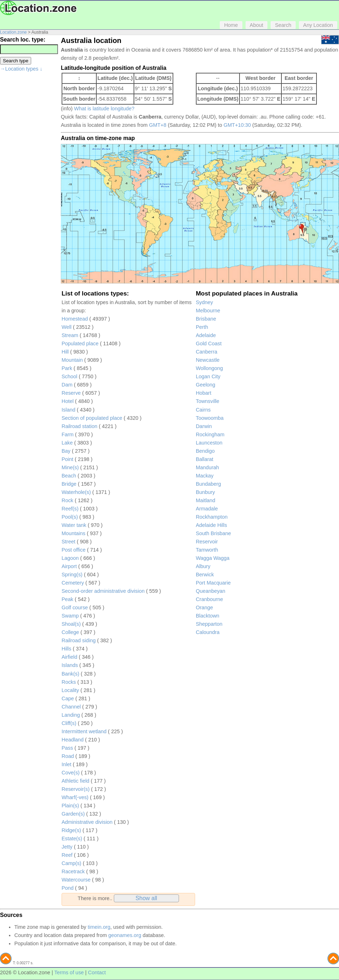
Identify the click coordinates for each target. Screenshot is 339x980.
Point (67, 459)
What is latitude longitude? (104, 109)
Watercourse (76, 880)
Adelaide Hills (211, 525)
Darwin (204, 426)
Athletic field (76, 781)
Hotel (68, 401)
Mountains (73, 533)
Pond (68, 888)
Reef (67, 855)
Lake (67, 443)
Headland (73, 740)
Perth (202, 327)
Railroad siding (79, 640)
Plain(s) (70, 806)
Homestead (75, 319)
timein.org (99, 927)
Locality (70, 690)
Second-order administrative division (103, 591)
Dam (67, 385)
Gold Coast (209, 344)
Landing (71, 715)
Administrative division (87, 822)
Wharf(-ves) (75, 797)
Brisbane (206, 319)
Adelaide (206, 335)
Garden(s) (73, 814)
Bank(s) (71, 674)
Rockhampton (212, 517)
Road (68, 756)
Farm (68, 434)
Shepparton (209, 624)
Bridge (69, 484)
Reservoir (207, 542)
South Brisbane (213, 533)
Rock (67, 500)
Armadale (207, 509)
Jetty (67, 847)
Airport (69, 566)
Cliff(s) (69, 723)
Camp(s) (71, 863)
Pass (67, 748)
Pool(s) (70, 517)
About (257, 25)
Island (68, 410)
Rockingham (210, 434)
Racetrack (73, 871)
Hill (65, 352)
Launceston (209, 443)
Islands (70, 665)
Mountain (72, 360)
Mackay (205, 476)
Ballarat (205, 459)
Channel (71, 707)
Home (231, 25)
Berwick (205, 575)
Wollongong (209, 368)
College (70, 632)
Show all (146, 898)
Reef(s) (70, 509)
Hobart (204, 393)
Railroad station (79, 426)
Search (283, 25)
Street (68, 542)
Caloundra (208, 632)
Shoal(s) (71, 624)
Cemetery (73, 583)
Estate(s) (72, 839)
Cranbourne (209, 599)
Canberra (207, 352)
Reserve (71, 393)
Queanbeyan (210, 591)
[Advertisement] (29, 184)
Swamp (70, 616)
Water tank (74, 525)
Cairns (203, 410)
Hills (66, 649)
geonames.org (125, 935)
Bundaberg (208, 484)
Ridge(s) (71, 830)
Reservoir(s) (76, 789)
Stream (70, 335)
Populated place (80, 344)
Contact (97, 972)
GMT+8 (158, 125)
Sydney (204, 302)
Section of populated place (92, 418)
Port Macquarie (213, 583)
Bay (66, 451)
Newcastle (208, 360)
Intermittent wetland (84, 731)
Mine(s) (70, 467)
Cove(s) (71, 773)
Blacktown (208, 616)
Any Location (318, 25)
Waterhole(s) (76, 492)
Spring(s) (72, 575)
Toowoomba (210, 418)
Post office (74, 550)
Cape (68, 698)
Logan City (208, 376)
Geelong (205, 385)
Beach (69, 476)
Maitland (205, 500)
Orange (204, 607)
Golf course (75, 607)
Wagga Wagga (213, 558)
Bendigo (205, 451)
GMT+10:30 (237, 125)
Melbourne (208, 311)
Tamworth (207, 550)
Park (67, 368)
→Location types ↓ (21, 69)
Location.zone (13, 32)
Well (67, 327)
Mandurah (207, 467)
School (69, 376)
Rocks (69, 682)
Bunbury (205, 492)
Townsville (208, 401)
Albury (203, 566)
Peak (67, 599)
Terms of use (69, 972)
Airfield (69, 657)
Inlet (66, 764)
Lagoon (70, 558)
